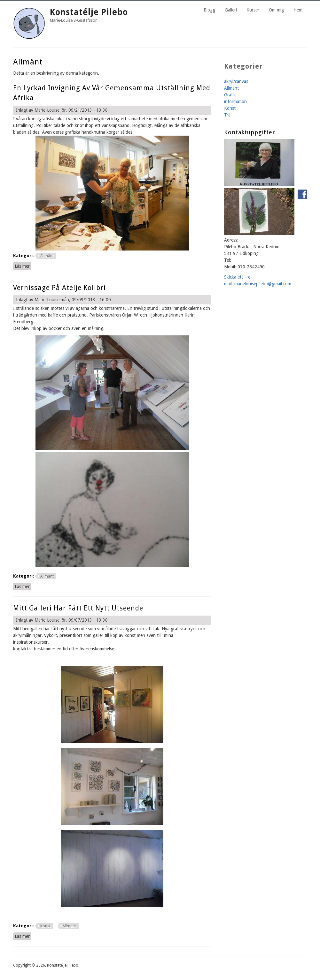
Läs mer (23, 266)
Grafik (230, 95)
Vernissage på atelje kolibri (59, 288)
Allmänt (47, 256)
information (235, 101)
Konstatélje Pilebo (89, 12)
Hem (298, 10)
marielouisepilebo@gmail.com (263, 284)
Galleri (231, 10)
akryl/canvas (236, 81)
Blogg (209, 10)
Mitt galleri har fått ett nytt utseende (78, 608)
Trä (227, 115)
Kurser (253, 10)
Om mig (276, 10)
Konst (45, 926)
